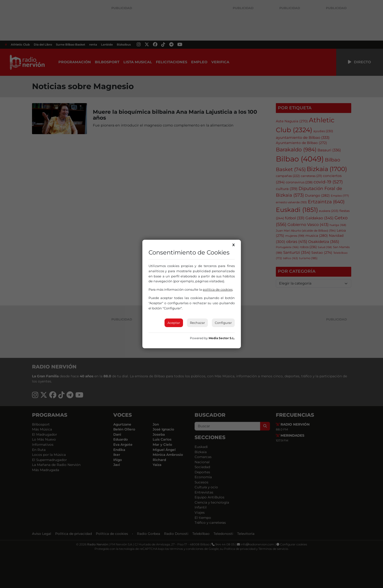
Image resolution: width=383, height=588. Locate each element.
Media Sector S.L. (222, 338)
